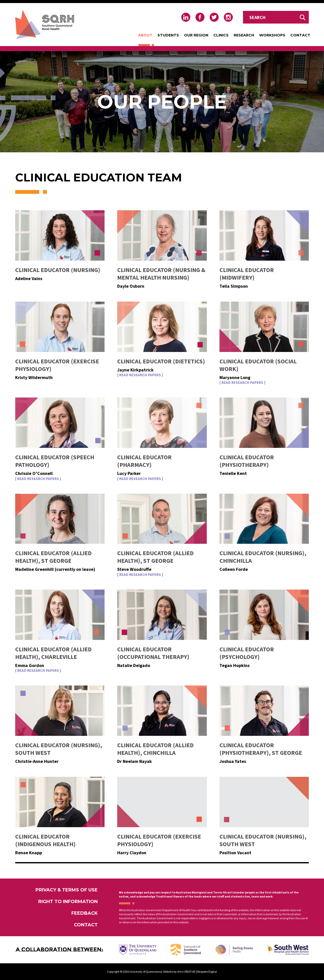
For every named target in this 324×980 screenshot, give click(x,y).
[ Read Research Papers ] (140, 375)
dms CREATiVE (186, 972)
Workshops (272, 35)
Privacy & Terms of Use (67, 890)
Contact (300, 35)
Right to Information (68, 902)
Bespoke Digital (207, 972)
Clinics (221, 35)
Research (244, 35)
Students (168, 35)
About (145, 35)
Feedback (85, 913)
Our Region (196, 35)
